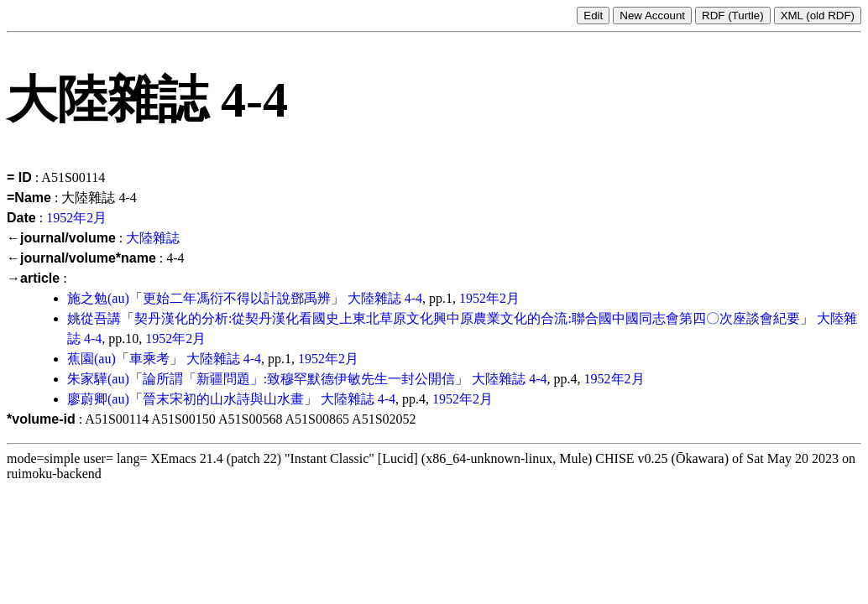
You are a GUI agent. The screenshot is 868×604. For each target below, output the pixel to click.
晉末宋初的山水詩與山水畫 (223, 399)
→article (33, 278)
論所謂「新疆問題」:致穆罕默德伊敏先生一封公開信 (299, 379)
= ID (19, 177)
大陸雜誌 (153, 238)
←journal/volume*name (81, 258)
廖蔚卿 (87, 399)
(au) (118, 298)
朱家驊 (87, 379)
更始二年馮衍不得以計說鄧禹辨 (237, 298)
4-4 (413, 298)
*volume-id (41, 419)
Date (21, 218)
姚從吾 (87, 318)
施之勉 (87, 298)
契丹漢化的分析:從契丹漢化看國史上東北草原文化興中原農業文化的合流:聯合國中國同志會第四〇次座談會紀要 (467, 318)
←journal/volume (61, 238)
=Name (29, 198)
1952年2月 (76, 218)
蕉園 (81, 359)
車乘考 (149, 359)
